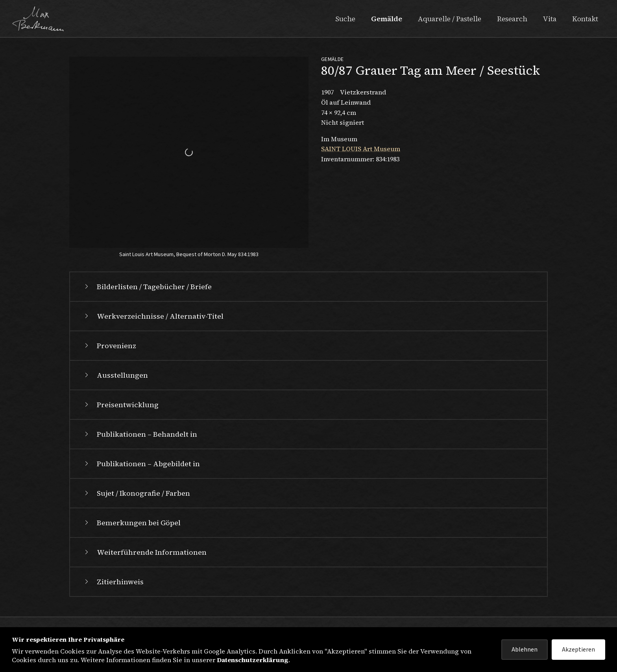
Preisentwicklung (121, 405)
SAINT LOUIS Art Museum (361, 149)
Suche (345, 19)
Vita (550, 19)
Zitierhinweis (113, 582)
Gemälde (387, 19)
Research (512, 19)
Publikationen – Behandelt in (140, 434)
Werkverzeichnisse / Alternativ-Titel (153, 316)
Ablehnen (525, 650)
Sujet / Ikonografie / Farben (136, 493)
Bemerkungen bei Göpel (132, 523)
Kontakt (585, 19)
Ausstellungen (115, 375)
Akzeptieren (578, 650)
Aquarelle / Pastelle (450, 19)
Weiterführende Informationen (145, 552)
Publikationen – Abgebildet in (141, 464)
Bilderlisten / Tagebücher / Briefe (147, 287)
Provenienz (109, 346)
